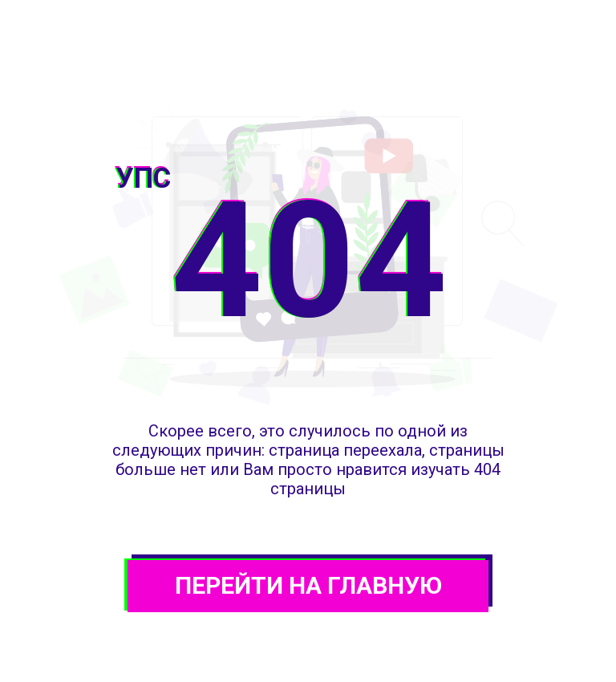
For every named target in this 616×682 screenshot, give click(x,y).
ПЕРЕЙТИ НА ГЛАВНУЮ (308, 585)
